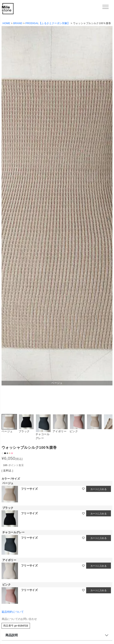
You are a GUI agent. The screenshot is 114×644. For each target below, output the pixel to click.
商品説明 (12, 635)
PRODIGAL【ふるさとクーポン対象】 (48, 23)
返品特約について (13, 612)
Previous (6, 219)
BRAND (18, 23)
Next (108, 219)
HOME (6, 23)
